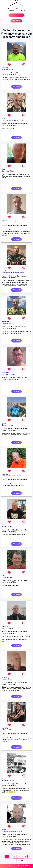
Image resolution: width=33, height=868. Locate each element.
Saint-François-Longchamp (11, 120)
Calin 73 (5, 119)
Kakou (4, 525)
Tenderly (5, 68)
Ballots (4, 527)
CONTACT (29, 866)
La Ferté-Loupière (8, 222)
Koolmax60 (6, 474)
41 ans (20, 831)
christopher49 (7, 322)
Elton (4, 169)
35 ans (9, 323)
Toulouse (5, 577)
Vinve (4, 779)
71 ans (19, 476)
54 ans (11, 69)
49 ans (12, 781)
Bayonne (5, 425)
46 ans (22, 273)
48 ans (11, 425)
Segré (4, 323)
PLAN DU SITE (20, 866)
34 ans (13, 374)
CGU (12, 866)
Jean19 (5, 576)
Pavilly (4, 730)
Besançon (5, 781)
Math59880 (6, 373)
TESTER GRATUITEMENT (16, 15)
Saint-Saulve (6, 374)
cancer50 (5, 627)
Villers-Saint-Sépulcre (9, 476)
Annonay (5, 69)
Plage (4, 423)
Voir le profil (16, 87)
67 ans (22, 120)
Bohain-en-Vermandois (9, 831)
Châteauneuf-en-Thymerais (11, 273)
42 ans (9, 730)
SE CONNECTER (16, 21)
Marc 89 (5, 220)
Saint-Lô (5, 628)
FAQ (8, 866)
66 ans (10, 527)
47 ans (16, 222)
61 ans (10, 679)
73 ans (12, 171)
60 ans (11, 628)
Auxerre (5, 679)
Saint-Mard (6, 171)
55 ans (11, 577)
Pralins (4, 677)
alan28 (4, 271)
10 (22, 860)
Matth (4, 830)
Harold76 (5, 728)
